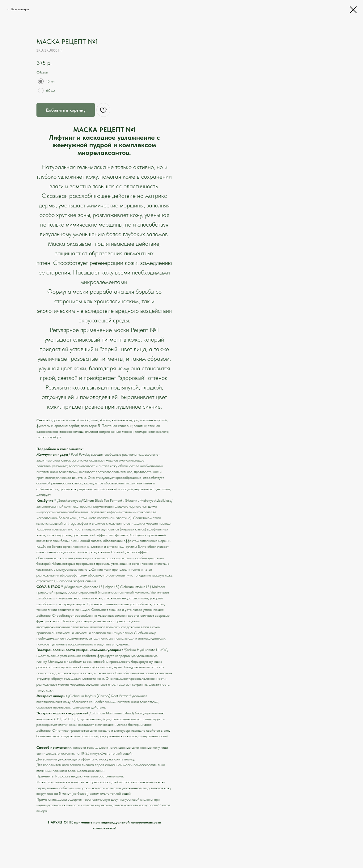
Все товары (20, 9)
